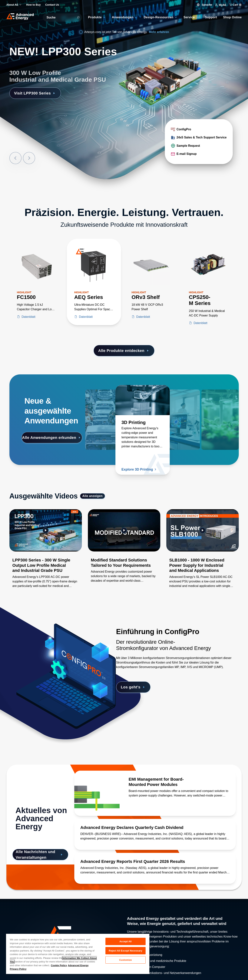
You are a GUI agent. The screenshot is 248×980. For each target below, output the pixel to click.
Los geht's (133, 687)
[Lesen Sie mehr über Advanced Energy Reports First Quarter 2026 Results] (155, 862)
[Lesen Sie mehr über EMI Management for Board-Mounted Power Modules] (97, 793)
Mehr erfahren (159, 32)
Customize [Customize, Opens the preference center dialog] (126, 960)
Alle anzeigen (93, 496)
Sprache (205, 5)
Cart (236, 5)
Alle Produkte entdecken (124, 351)
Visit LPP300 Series (35, 93)
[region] (78, 954)
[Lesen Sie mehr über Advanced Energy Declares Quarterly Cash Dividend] (155, 828)
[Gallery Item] (46, 553)
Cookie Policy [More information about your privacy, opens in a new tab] (59, 965)
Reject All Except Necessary (126, 951)
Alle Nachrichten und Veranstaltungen (40, 855)
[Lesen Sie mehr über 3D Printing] (143, 400)
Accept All (125, 941)
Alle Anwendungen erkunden (52, 438)
